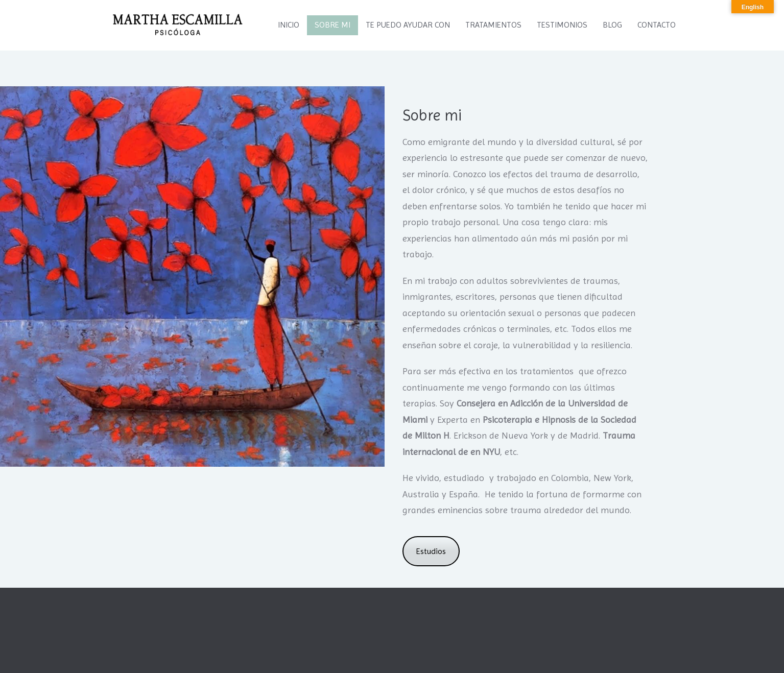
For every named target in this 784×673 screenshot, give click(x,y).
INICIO (289, 25)
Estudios (431, 551)
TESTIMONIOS (562, 25)
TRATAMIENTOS (493, 25)
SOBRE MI (332, 25)
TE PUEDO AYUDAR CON (408, 25)
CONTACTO (657, 25)
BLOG (612, 25)
